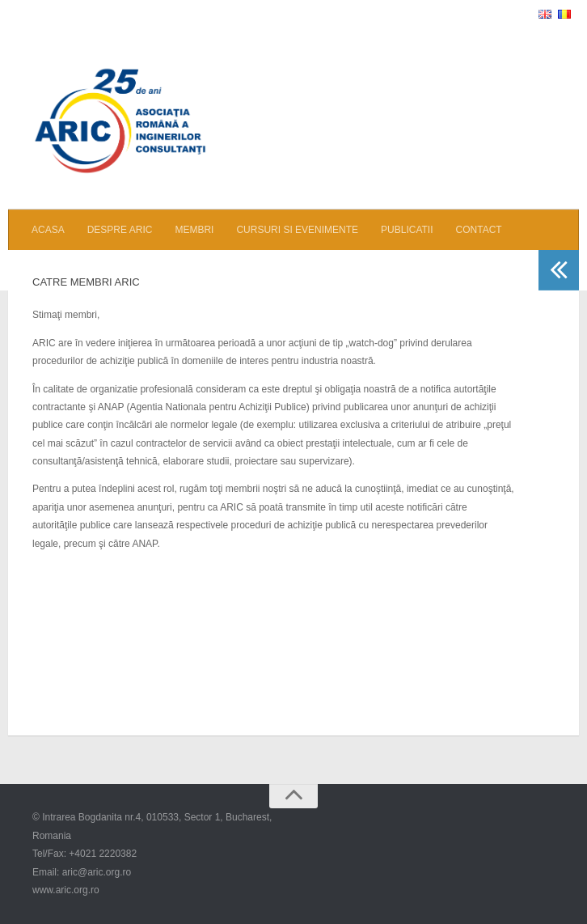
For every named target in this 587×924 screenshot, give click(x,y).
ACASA (48, 230)
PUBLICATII (407, 230)
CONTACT (479, 230)
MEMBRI (194, 230)
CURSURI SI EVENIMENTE (297, 230)
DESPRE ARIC (120, 230)
